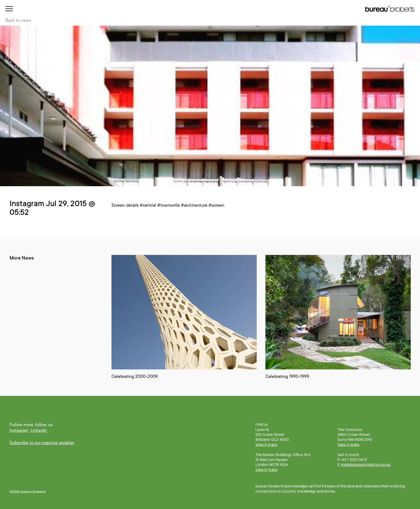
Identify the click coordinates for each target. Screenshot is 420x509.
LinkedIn (39, 430)
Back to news (18, 20)
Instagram (19, 430)
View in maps (266, 445)
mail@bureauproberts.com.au (366, 465)
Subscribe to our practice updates (42, 443)
